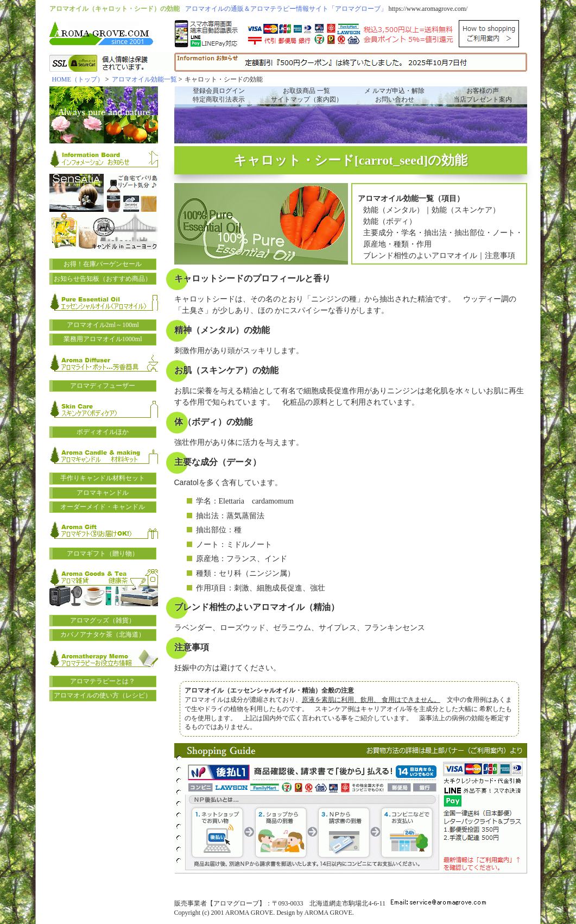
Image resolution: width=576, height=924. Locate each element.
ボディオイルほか (103, 432)
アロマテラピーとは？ (103, 681)
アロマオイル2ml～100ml (103, 325)
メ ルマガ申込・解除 (394, 91)
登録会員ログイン (219, 91)
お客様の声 (483, 91)
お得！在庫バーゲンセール (103, 264)
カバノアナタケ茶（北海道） (103, 634)
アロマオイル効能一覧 (144, 79)
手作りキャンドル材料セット (103, 478)
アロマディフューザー (103, 386)
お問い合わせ (395, 99)
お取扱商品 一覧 (306, 91)
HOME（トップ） (78, 79)
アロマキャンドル (103, 493)
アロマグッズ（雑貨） (103, 620)
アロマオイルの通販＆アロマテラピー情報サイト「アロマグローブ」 (286, 9)
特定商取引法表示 (219, 99)
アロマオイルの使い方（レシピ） (103, 695)
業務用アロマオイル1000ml (103, 339)
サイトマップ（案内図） (307, 99)
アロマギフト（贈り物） (103, 554)
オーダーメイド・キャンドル (103, 507)
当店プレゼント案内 (483, 99)
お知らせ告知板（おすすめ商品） (103, 279)
